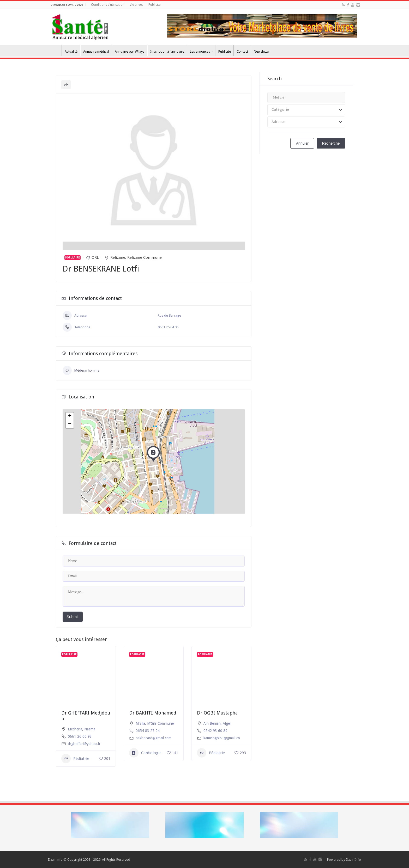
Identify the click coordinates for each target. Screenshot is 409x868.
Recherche (331, 143)
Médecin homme (81, 370)
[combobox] (306, 110)
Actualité (71, 51)
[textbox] (306, 110)
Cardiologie (145, 753)
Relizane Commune (145, 257)
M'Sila (140, 723)
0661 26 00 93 (80, 736)
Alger (227, 723)
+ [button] (70, 416)
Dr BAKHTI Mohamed (153, 713)
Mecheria (75, 729)
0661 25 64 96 (168, 327)
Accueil (55, 51)
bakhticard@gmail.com (154, 738)
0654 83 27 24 (148, 731)
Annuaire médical (96, 51)
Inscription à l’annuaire (167, 51)
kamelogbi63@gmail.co (222, 738)
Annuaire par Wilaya (130, 51)
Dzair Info (353, 860)
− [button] (70, 424)
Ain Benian (212, 723)
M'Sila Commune (160, 723)
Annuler (302, 143)
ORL (95, 257)
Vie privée (136, 5)
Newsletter (262, 51)
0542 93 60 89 (215, 731)
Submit (73, 617)
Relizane (118, 257)
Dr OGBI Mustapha (217, 713)
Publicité (154, 5)
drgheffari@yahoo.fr (84, 744)
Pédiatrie (75, 759)
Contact (242, 51)
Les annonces (200, 51)
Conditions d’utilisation (108, 5)
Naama (90, 729)
